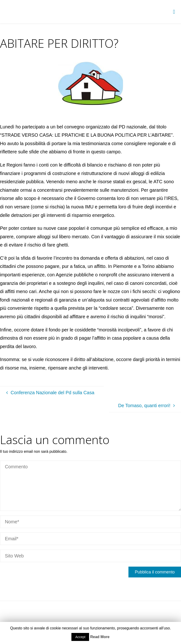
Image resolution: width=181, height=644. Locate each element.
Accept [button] (80, 637)
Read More (100, 637)
